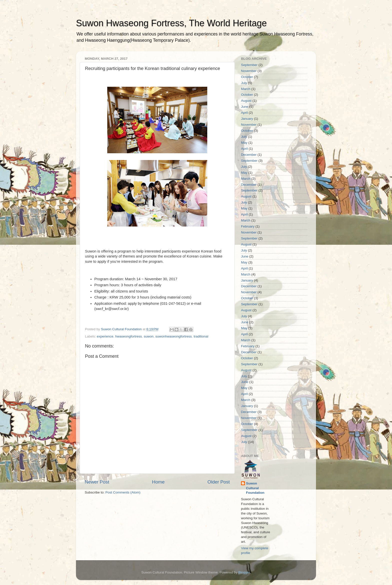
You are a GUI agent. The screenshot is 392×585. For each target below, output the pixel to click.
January (247, 119)
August (246, 101)
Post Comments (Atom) (123, 492)
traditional (201, 336)
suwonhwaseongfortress (173, 336)
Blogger (244, 572)
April (244, 113)
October (247, 77)
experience (105, 336)
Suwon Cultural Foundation (255, 488)
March (246, 89)
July (244, 83)
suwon (149, 336)
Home (158, 482)
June (245, 107)
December (249, 155)
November (249, 71)
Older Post (219, 482)
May (244, 143)
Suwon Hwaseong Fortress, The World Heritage (171, 23)
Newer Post (97, 482)
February (248, 226)
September (249, 65)
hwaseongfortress (129, 336)
